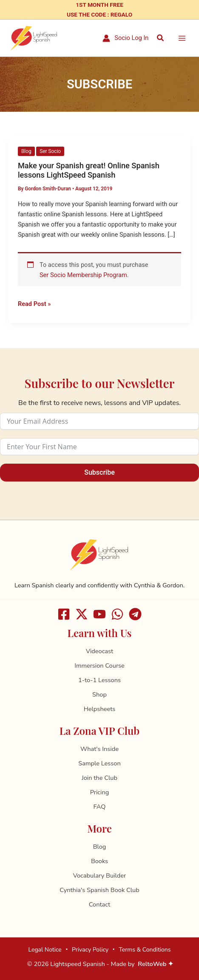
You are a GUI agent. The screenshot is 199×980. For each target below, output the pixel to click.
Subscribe (99, 472)
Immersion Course (99, 666)
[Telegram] (135, 614)
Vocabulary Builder (99, 875)
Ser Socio (50, 151)
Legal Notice (45, 950)
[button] (161, 38)
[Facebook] (64, 614)
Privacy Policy (90, 950)
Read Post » (34, 303)
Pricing (100, 792)
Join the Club (99, 778)
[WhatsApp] (117, 614)
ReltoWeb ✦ (156, 964)
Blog (26, 151)
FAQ (100, 807)
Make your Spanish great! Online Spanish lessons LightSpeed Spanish (89, 170)
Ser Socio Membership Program (83, 275)
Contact (99, 904)
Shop (99, 694)
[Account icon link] (125, 38)
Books (99, 861)
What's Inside (99, 749)
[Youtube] (99, 614)
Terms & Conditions (145, 950)
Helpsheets (100, 709)
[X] (82, 614)
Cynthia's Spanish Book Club (99, 890)
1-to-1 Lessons (99, 680)
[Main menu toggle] (182, 38)
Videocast (99, 651)
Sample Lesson (99, 763)
